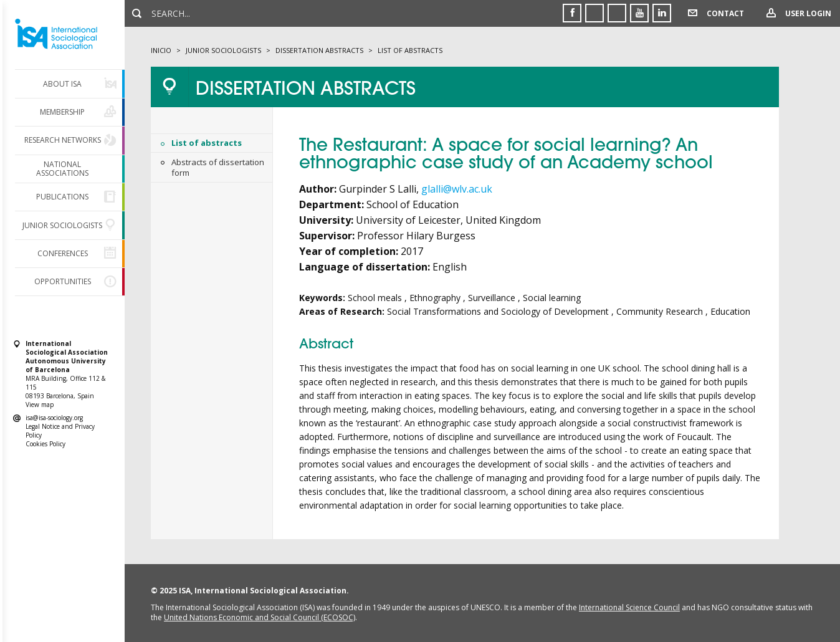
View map (40, 405)
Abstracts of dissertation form (218, 167)
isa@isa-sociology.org (54, 418)
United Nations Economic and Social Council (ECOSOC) (260, 617)
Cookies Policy (45, 444)
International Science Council (629, 607)
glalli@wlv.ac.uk (457, 189)
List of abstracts (207, 143)
